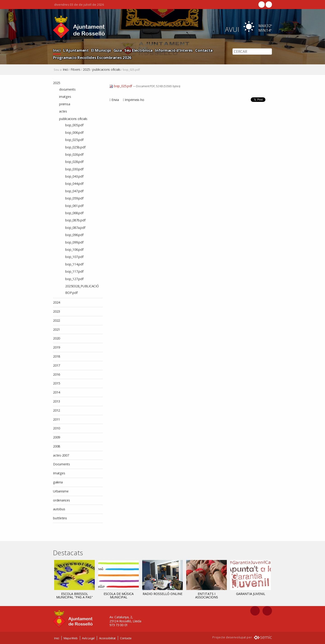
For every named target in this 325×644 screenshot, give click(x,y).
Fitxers (75, 70)
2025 (86, 70)
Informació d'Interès (174, 50)
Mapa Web (71, 638)
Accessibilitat (107, 638)
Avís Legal (88, 638)
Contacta (204, 50)
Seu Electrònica (138, 50)
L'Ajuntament (76, 50)
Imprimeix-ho (134, 100)
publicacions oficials (106, 70)
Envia (115, 100)
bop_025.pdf (121, 86)
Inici (57, 50)
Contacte (126, 638)
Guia (118, 50)
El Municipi (101, 50)
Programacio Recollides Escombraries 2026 (92, 57)
